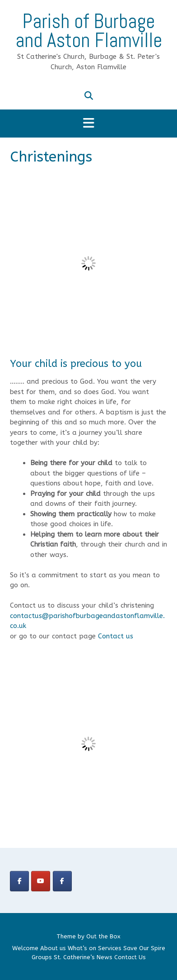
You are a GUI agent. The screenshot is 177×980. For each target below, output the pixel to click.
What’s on (82, 948)
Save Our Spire (144, 948)
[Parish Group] (62, 881)
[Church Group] (19, 881)
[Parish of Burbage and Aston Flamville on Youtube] (41, 881)
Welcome (25, 948)
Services (110, 948)
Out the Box (103, 936)
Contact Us (130, 957)
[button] (88, 124)
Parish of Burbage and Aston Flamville (89, 31)
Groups (42, 957)
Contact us (116, 636)
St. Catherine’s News (83, 957)
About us (53, 948)
